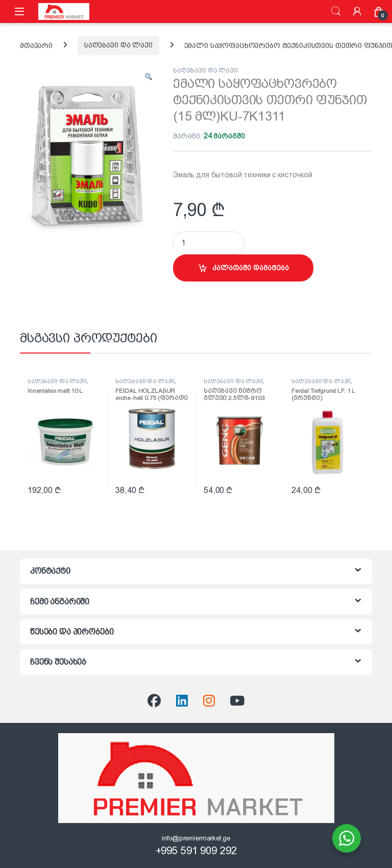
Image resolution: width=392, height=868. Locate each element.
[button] (149, 78)
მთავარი (36, 45)
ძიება (336, 11)
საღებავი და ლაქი (118, 45)
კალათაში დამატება (251, 268)
